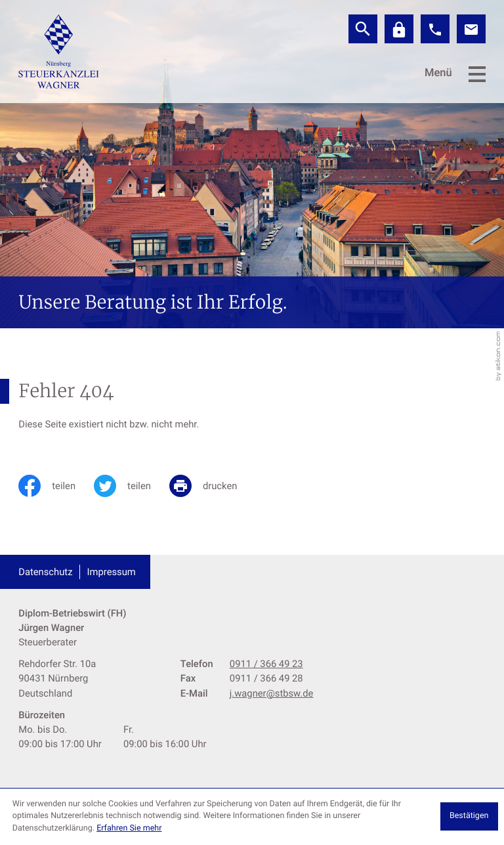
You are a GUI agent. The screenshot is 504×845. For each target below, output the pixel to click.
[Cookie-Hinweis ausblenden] (469, 816)
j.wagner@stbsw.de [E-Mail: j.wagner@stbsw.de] (272, 693)
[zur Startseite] (59, 52)
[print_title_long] (213, 486)
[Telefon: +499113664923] (266, 664)
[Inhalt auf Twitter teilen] (132, 486)
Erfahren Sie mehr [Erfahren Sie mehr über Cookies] (129, 828)
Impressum (112, 572)
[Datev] (399, 29)
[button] (435, 29)
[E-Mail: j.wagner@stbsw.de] (471, 29)
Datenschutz (45, 572)
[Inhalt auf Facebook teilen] (56, 486)
